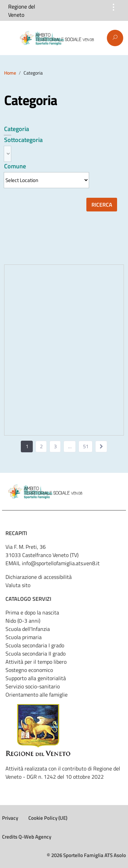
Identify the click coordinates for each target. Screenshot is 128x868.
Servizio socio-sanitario (33, 686)
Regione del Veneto (22, 11)
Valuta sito (18, 585)
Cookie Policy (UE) (48, 818)
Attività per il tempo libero (36, 662)
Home (10, 73)
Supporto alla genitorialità (36, 678)
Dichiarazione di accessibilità (39, 577)
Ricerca (102, 205)
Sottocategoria (23, 140)
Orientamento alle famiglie (37, 695)
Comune (15, 166)
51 (86, 446)
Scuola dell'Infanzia (28, 629)
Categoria (17, 129)
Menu (10, 38)
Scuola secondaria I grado (35, 645)
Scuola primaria (24, 637)
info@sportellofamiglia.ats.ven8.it (61, 563)
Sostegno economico (29, 670)
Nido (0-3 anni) (23, 621)
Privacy (10, 818)
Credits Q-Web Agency (27, 837)
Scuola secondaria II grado (35, 653)
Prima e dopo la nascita (32, 612)
